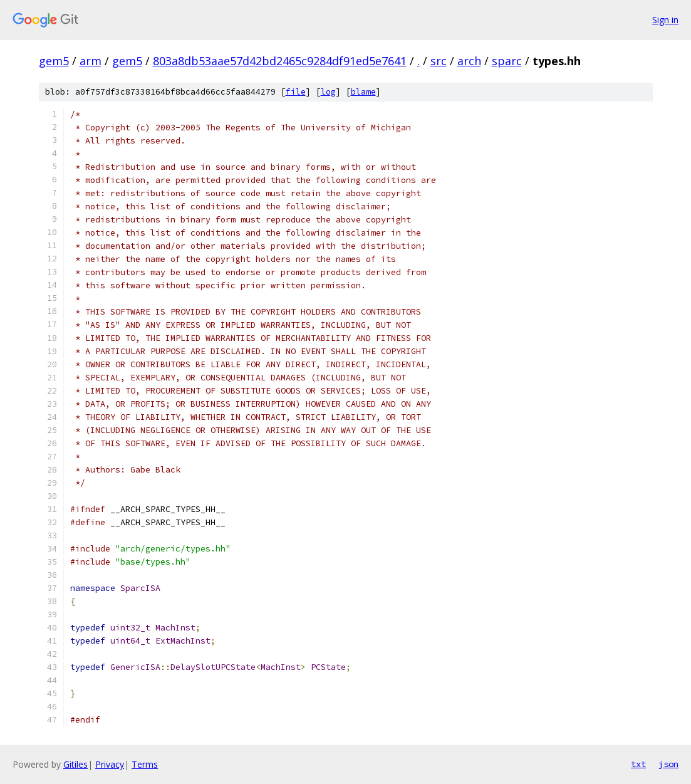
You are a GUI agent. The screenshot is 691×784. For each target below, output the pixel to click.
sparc (507, 61)
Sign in (665, 20)
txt (638, 764)
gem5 (54, 61)
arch (469, 61)
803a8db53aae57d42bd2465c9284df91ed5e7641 (280, 61)
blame (363, 92)
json (668, 764)
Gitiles (75, 764)
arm (91, 61)
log (328, 92)
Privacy (110, 764)
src (439, 61)
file (296, 92)
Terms (145, 764)
